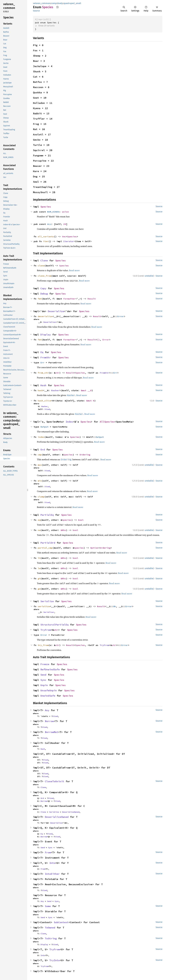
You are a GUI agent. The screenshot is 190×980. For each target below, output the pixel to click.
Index (69, 422)
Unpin (44, 685)
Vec (64, 236)
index (41, 437)
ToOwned (50, 928)
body (60, 3)
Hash (43, 385)
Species (46, 207)
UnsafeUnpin (49, 690)
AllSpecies (107, 422)
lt (39, 558)
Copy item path (57, 7)
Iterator (69, 241)
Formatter (69, 299)
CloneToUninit (55, 781)
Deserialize (56, 311)
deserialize (45, 316)
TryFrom (46, 630)
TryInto (55, 960)
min (40, 481)
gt (39, 578)
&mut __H (86, 390)
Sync (43, 680)
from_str (43, 373)
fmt (40, 299)
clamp (41, 497)
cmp (40, 455)
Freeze (45, 664)
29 (65, 224)
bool (81, 520)
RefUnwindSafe (50, 669)
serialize (44, 606)
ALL (49, 224)
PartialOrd (48, 543)
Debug (44, 294)
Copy (43, 288)
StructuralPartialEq (55, 625)
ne (39, 530)
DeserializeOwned (71, 812)
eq (39, 520)
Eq (42, 352)
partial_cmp (45, 548)
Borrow (49, 721)
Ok (115, 606)
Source (36, 11)
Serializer (49, 612)
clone (41, 266)
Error (121, 316)
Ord (43, 450)
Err (42, 362)
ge (39, 589)
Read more (74, 270)
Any (47, 710)
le (39, 568)
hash (40, 390)
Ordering (85, 455)
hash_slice (44, 401)
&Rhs (63, 530)
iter (46, 241)
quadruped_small (72, 3)
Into (52, 863)
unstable (149, 276)
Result (92, 299)
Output (44, 427)
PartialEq (47, 515)
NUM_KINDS (53, 212)
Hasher (55, 390)
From (48, 852)
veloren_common (42, 3)
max (40, 465)
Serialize (47, 601)
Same (48, 906)
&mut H (90, 401)
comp (54, 3)
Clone (44, 260)
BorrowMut (52, 732)
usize (65, 212)
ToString (51, 938)
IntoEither (52, 874)
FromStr (46, 357)
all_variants (46, 236)
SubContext (61, 922)
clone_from (44, 276)
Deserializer (50, 322)
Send (43, 675)
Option (94, 548)
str (57, 373)
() (98, 340)
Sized (47, 409)
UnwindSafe (48, 696)
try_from (43, 645)
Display (46, 335)
